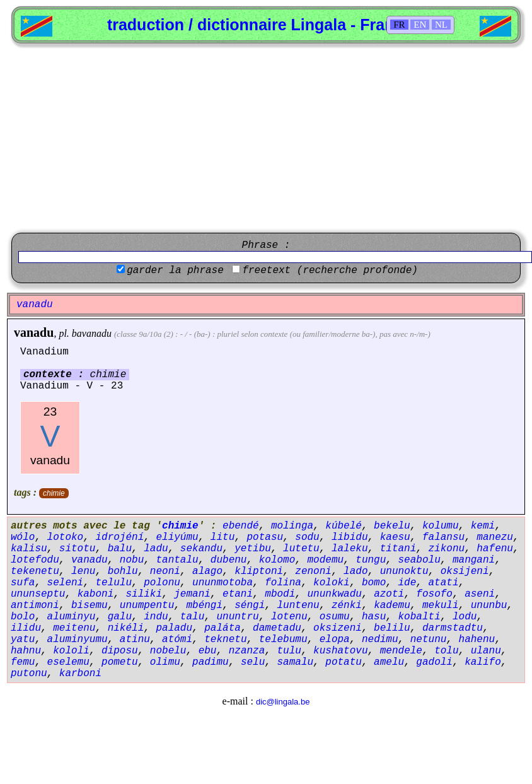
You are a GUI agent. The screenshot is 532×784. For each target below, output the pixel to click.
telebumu (283, 640)
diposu (120, 651)
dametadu (277, 628)
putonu (29, 674)
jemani (192, 594)
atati (444, 583)
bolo (23, 617)
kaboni (96, 594)
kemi (483, 526)
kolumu (441, 526)
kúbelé (344, 526)
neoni (165, 571)
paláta (223, 628)
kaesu (395, 537)
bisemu (90, 606)
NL (441, 25)
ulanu (486, 651)
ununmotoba (223, 583)
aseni (480, 594)
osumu (335, 617)
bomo (374, 583)
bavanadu (92, 333)
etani (238, 594)
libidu (350, 537)
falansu (443, 537)
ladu (156, 549)
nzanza (247, 651)
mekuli (441, 606)
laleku (350, 549)
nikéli (126, 628)
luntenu (298, 606)
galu (120, 617)
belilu (392, 628)
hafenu (495, 549)
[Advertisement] (266, 138)
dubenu (229, 560)
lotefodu (35, 560)
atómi (177, 640)
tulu (289, 651)
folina (283, 583)
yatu (23, 640)
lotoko (66, 537)
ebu (208, 651)
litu (223, 537)
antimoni (35, 606)
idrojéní (119, 537)
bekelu (392, 526)
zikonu (447, 549)
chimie (54, 493)
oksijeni (465, 571)
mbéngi (204, 606)
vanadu (34, 332)
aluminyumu (78, 640)
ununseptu (38, 594)
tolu (446, 651)
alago (207, 571)
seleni (66, 583)
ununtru (237, 617)
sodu (307, 537)
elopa (335, 640)
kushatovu (340, 651)
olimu (165, 662)
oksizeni (338, 628)
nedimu (380, 640)
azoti (389, 594)
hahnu (26, 651)
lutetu (301, 549)
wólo (23, 537)
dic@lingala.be (283, 702)
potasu (265, 537)
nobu (132, 560)
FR (399, 25)
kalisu (29, 549)
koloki (332, 583)
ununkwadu (335, 594)
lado (356, 571)
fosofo (434, 594)
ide (408, 583)
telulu (113, 583)
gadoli (434, 662)
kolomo (277, 560)
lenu (83, 571)
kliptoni (259, 571)
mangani (474, 560)
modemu (325, 560)
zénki (347, 606)
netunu (429, 640)
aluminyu (72, 617)
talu (192, 617)
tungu (371, 560)
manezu (495, 537)
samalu (295, 662)
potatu (344, 662)
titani (398, 549)
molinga (292, 526)
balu (120, 549)
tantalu (177, 560)
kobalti (419, 617)
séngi (250, 606)
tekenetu (35, 571)
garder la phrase (175, 271)
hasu (374, 617)
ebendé (241, 526)
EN (420, 25)
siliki (144, 594)
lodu (465, 617)
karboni (80, 674)
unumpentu (147, 606)
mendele (401, 651)
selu (253, 662)
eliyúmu (177, 537)
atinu (135, 640)
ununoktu (404, 571)
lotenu (289, 617)
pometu (120, 662)
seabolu (419, 560)
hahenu (477, 640)
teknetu (225, 640)
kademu (392, 606)
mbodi (280, 594)
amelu (389, 662)
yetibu (253, 549)
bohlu (123, 571)
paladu (174, 628)
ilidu (26, 628)
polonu (162, 583)
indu (156, 617)
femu (23, 662)
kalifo (483, 662)
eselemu (68, 662)
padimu (211, 662)
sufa (23, 583)
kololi (71, 651)
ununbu (489, 606)
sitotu (78, 549)
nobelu (168, 651)
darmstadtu (453, 628)
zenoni (313, 571)
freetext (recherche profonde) (330, 271)
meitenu (74, 628)
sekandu (201, 549)
